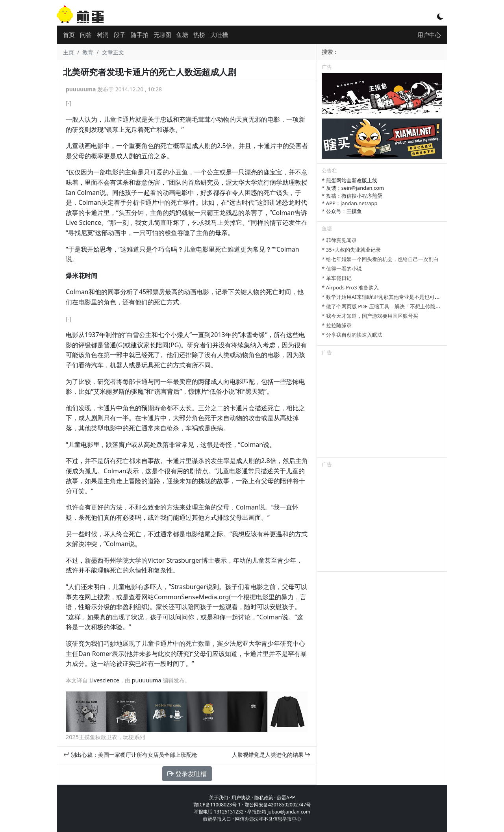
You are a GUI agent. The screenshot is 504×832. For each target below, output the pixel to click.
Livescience (104, 680)
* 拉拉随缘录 (337, 325)
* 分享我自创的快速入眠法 (352, 335)
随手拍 (140, 35)
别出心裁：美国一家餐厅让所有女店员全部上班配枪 (130, 755)
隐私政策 (264, 798)
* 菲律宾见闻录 (339, 240)
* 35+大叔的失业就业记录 (351, 250)
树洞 (103, 35)
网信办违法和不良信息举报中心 (268, 819)
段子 (120, 35)
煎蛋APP (286, 798)
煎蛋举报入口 (217, 819)
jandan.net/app (359, 203)
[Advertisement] (382, 408)
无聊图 (162, 35)
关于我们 (219, 798)
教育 (88, 52)
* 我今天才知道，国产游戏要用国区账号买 (370, 316)
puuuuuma (81, 89)
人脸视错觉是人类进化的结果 (271, 755)
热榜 (199, 35)
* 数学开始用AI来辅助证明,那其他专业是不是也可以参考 (386, 297)
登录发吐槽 (187, 774)
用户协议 (241, 798)
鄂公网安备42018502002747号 (278, 805)
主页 (69, 52)
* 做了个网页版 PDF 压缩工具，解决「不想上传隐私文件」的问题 (396, 306)
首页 (69, 35)
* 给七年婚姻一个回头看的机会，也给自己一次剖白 (380, 259)
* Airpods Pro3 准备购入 (350, 287)
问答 (86, 35)
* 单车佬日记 (337, 278)
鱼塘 (182, 35)
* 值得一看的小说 (342, 269)
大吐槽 (219, 35)
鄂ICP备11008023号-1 (217, 805)
